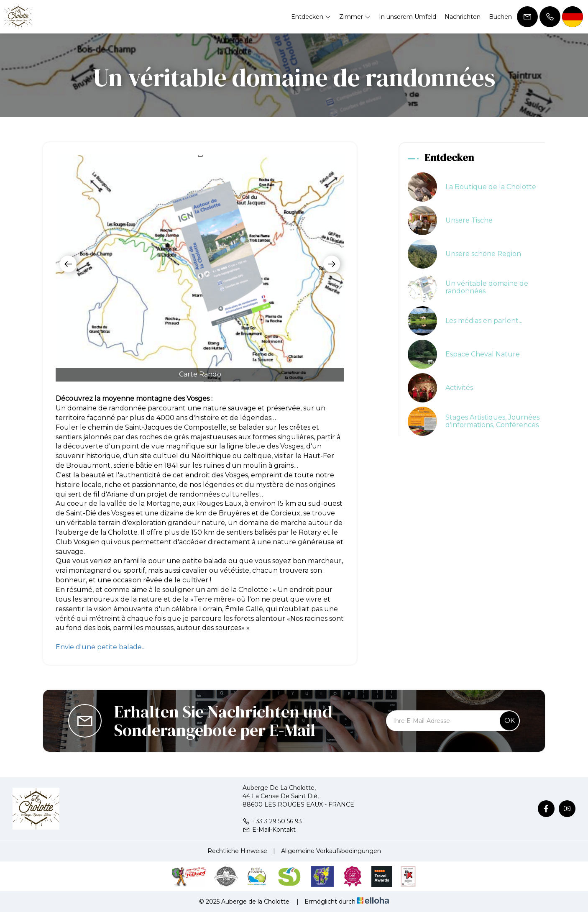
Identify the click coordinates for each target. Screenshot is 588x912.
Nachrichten (463, 17)
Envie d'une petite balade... (101, 647)
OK (510, 721)
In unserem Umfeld (408, 17)
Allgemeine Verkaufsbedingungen (331, 851)
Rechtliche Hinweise (237, 851)
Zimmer (355, 17)
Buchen (500, 17)
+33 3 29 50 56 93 (272, 821)
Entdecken (311, 17)
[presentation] (68, 264)
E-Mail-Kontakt (269, 830)
